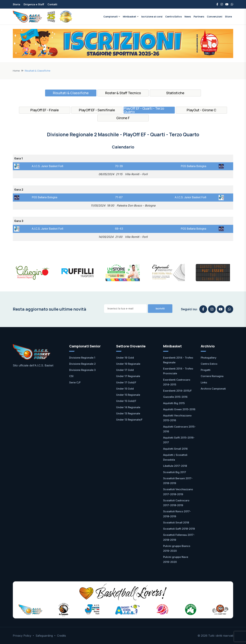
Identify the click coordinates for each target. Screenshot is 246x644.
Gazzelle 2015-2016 (175, 397)
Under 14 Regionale (128, 407)
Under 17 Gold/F (126, 382)
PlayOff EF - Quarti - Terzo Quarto (144, 110)
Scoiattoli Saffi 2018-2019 (179, 529)
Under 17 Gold (125, 370)
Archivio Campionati (213, 389)
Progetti (206, 370)
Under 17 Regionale (128, 376)
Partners (199, 17)
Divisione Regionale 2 (82, 364)
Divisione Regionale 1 (82, 358)
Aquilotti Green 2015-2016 (179, 409)
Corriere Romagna (212, 376)
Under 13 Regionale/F (129, 420)
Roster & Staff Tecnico (123, 93)
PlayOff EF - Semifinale (97, 110)
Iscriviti (160, 308)
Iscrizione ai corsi (152, 17)
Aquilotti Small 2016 (175, 449)
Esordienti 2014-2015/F (177, 391)
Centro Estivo (173, 17)
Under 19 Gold (125, 358)
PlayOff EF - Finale (45, 110)
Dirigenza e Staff (34, 4)
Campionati (111, 17)
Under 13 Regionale (128, 413)
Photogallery (209, 358)
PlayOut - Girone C (201, 110)
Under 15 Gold (125, 389)
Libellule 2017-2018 (175, 466)
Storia (16, 4)
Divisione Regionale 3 (82, 370)
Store (228, 17)
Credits (61, 636)
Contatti (52, 4)
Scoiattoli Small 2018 (176, 523)
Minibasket (129, 17)
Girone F (123, 118)
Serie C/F (75, 382)
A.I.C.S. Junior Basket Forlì (48, 166)
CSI (71, 376)
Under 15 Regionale (128, 395)
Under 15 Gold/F (126, 401)
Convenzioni (215, 17)
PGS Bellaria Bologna (194, 166)
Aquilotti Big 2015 (174, 403)
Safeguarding (44, 636)
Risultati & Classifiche (71, 93)
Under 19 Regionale (128, 364)
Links (204, 382)
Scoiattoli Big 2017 (175, 472)
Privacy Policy (22, 636)
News (188, 17)
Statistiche (175, 93)
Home (16, 71)
